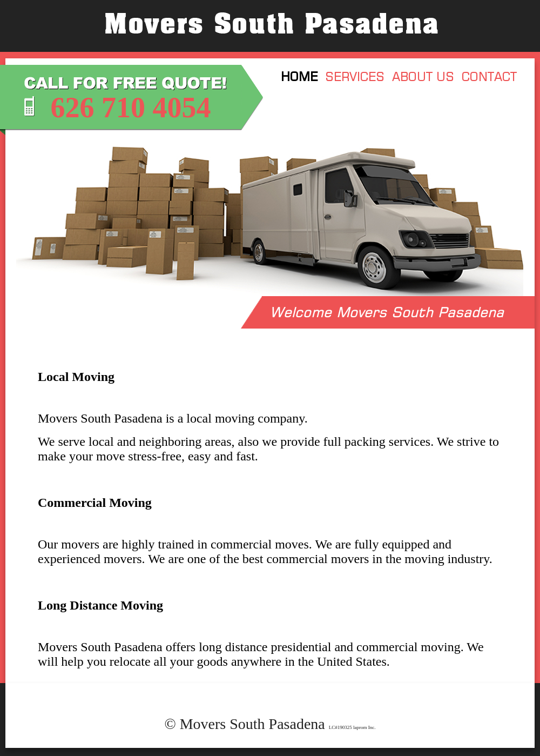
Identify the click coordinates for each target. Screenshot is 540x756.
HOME (299, 76)
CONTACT (489, 76)
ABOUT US (423, 76)
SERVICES (355, 76)
